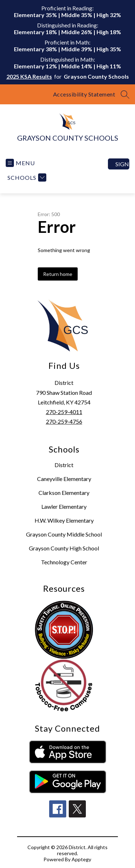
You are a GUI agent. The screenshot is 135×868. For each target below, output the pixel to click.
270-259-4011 (64, 412)
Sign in (122, 164)
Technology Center (64, 562)
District (64, 465)
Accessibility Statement (84, 94)
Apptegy (81, 859)
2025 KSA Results (29, 76)
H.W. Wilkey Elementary (64, 520)
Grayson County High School (64, 548)
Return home (58, 274)
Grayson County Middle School (64, 534)
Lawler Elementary (64, 506)
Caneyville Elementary (64, 479)
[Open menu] (20, 163)
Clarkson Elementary (64, 493)
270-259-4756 (64, 421)
